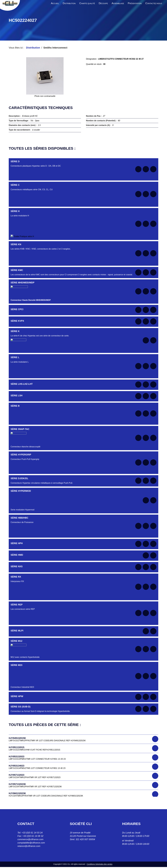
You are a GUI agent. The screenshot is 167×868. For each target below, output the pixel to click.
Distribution (33, 48)
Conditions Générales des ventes (100, 864)
